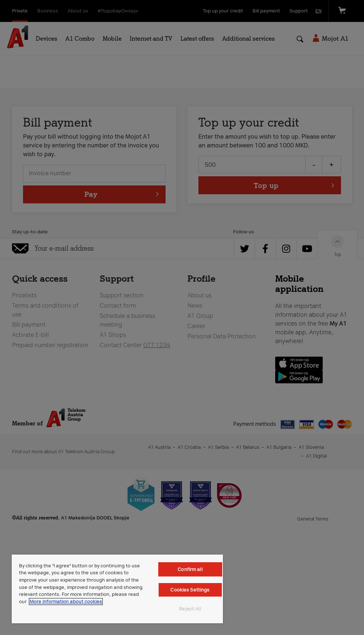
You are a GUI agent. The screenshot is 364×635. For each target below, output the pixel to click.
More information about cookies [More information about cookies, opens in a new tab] (66, 602)
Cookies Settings (190, 590)
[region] (117, 589)
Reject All (190, 609)
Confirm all (190, 569)
